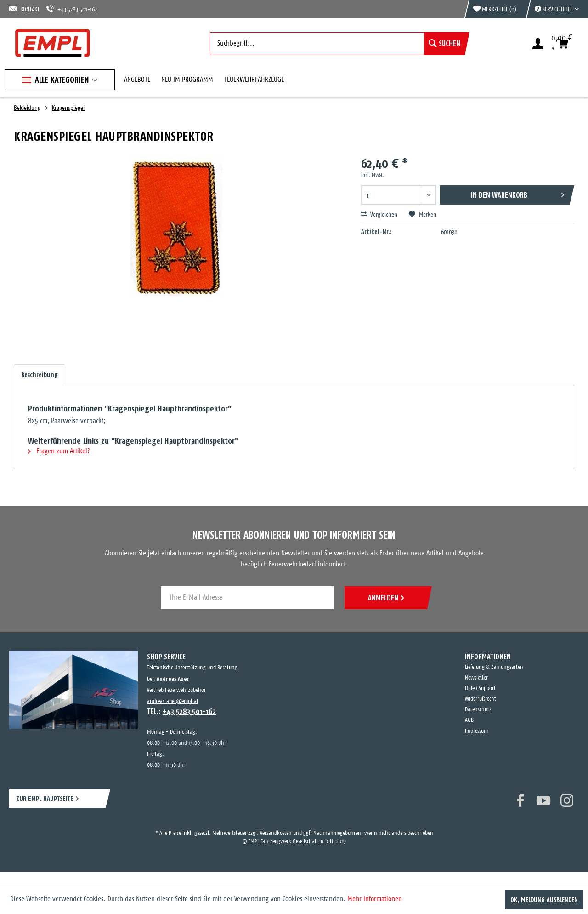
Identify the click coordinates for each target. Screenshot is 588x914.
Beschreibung (40, 375)
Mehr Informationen (375, 899)
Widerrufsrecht (481, 699)
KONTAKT (24, 9)
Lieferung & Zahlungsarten (494, 667)
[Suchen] (444, 44)
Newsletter (476, 678)
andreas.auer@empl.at (173, 701)
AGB (469, 720)
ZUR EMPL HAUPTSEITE (45, 798)
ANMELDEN (386, 598)
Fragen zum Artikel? (59, 451)
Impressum (476, 731)
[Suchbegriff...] (337, 44)
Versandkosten (276, 833)
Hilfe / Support (480, 688)
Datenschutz (478, 710)
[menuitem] (552, 9)
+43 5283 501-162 (72, 9)
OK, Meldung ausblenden (544, 900)
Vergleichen (379, 215)
